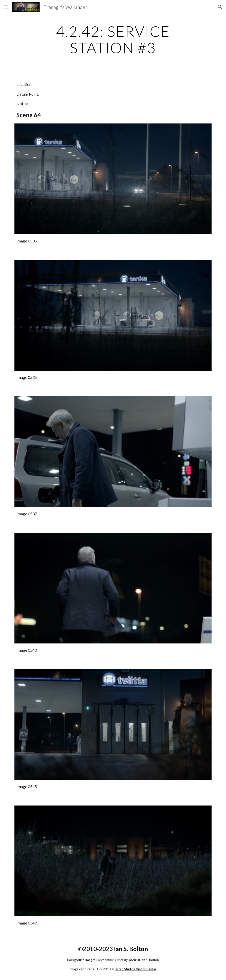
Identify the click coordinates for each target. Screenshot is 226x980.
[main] (113, 39)
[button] (6, 7)
